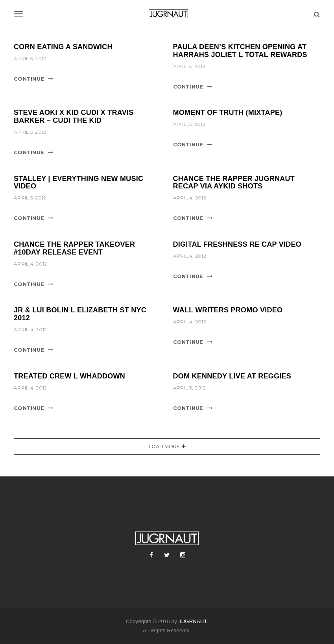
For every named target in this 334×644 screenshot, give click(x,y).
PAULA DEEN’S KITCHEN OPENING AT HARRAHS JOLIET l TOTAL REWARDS (240, 51)
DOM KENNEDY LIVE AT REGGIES (232, 376)
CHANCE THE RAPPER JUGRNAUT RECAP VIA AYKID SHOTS (234, 183)
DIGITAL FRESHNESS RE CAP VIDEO (237, 244)
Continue (29, 79)
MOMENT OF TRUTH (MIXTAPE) (228, 113)
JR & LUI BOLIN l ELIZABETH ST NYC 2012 (80, 314)
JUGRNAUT (193, 621)
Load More (164, 446)
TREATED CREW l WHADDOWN (69, 376)
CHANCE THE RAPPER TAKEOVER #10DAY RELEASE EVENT (74, 248)
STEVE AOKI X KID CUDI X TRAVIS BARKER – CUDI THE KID (74, 116)
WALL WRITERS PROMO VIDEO (228, 310)
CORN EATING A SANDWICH (63, 47)
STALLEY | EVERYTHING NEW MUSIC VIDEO (78, 183)
